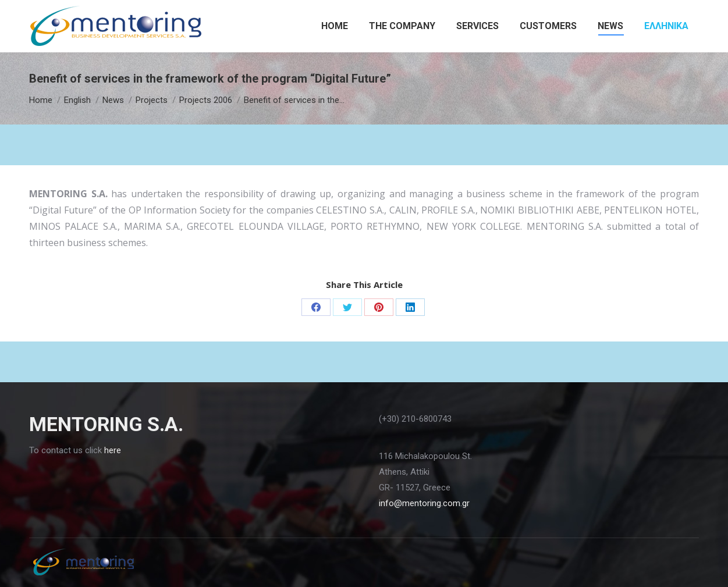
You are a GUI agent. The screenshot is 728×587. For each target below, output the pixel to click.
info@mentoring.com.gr (424, 503)
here (113, 450)
